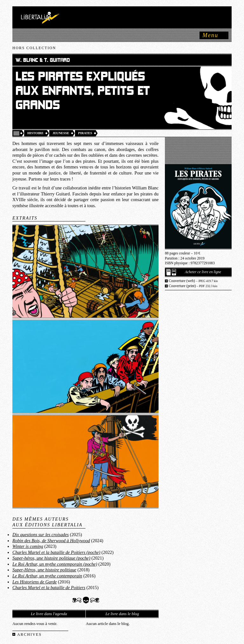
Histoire (35, 133)
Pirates (85, 133)
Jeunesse (61, 133)
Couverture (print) (193, 286)
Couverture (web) (193, 281)
